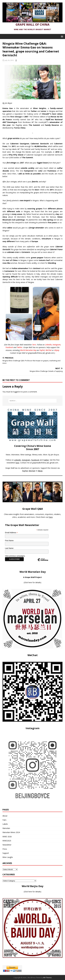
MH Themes (47, 978)
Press (5, 849)
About (5, 816)
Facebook (9, 347)
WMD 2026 (7, 837)
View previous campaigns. (15, 556)
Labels (5, 824)
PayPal (42, 350)
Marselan (6, 828)
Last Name (9, 548)
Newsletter (7, 845)
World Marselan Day (28, 350)
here (34, 345)
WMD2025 (7, 841)
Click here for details (32, 582)
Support (6, 853)
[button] (62, 36)
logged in (17, 392)
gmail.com (54, 463)
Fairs (4, 820)
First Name (9, 541)
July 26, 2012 (9, 60)
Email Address (11, 533)
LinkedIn (48, 345)
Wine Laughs (8, 857)
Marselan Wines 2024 (11, 832)
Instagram (56, 345)
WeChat (48, 350)
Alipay (57, 350)
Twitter (20, 347)
